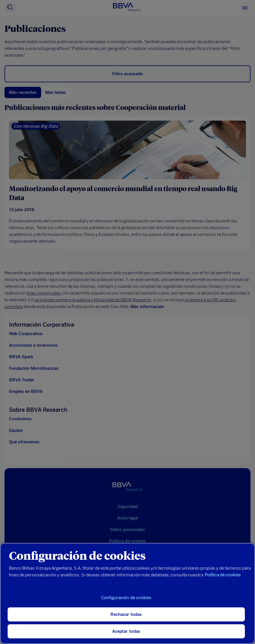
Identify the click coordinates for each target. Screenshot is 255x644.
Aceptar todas (126, 631)
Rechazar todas (126, 614)
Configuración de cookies (126, 598)
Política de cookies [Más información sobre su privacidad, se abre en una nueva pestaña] (223, 575)
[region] (127, 593)
